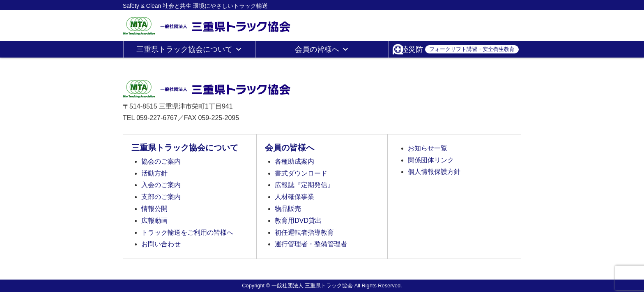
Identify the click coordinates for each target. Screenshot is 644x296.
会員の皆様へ (322, 49)
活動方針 (154, 173)
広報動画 (154, 221)
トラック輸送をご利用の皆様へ (187, 232)
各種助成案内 (294, 161)
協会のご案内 (161, 161)
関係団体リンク (431, 160)
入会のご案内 (161, 185)
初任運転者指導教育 (304, 232)
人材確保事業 (294, 197)
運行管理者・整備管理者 (311, 244)
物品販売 (288, 209)
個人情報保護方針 (434, 172)
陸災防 (460, 49)
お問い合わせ (161, 244)
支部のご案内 (161, 197)
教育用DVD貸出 (298, 221)
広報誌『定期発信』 (304, 185)
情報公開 (154, 209)
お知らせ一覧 (428, 148)
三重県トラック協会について (189, 49)
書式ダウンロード (301, 173)
